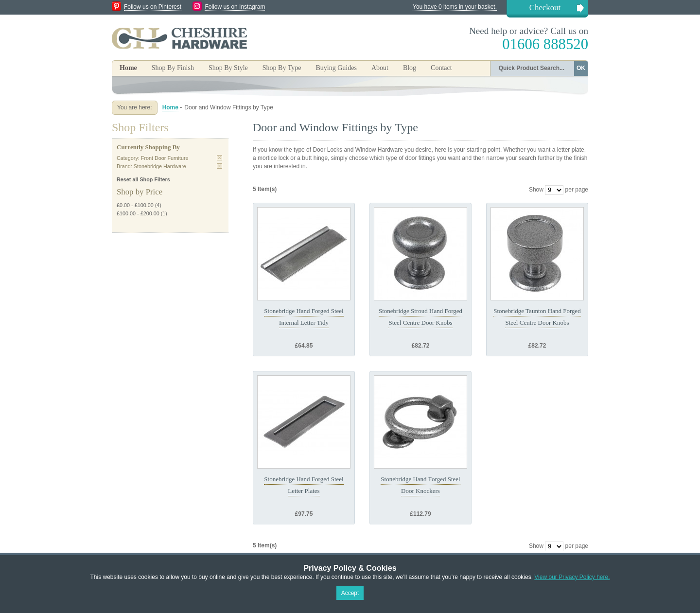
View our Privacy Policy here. (572, 577)
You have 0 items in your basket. (455, 7)
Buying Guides (336, 68)
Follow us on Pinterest (153, 7)
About (380, 68)
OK (581, 68)
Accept (350, 593)
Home (128, 68)
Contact (441, 68)
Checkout (545, 8)
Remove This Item (219, 158)
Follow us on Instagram (235, 7)
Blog (410, 68)
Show (536, 190)
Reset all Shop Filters (143, 179)
